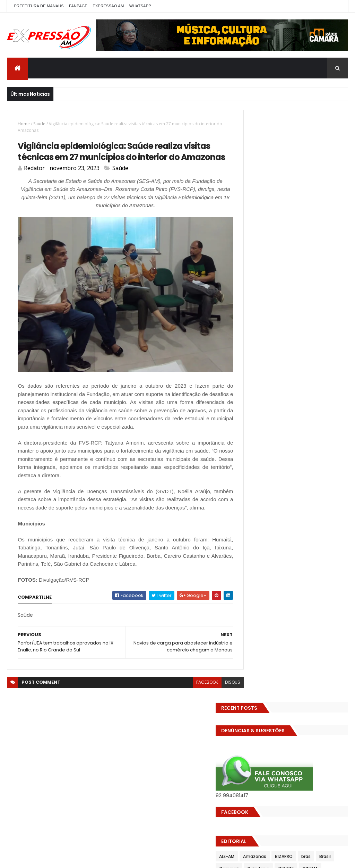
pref (250, 422)
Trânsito (255, 471)
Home (24, 124)
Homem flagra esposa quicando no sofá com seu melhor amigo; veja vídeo (305, 510)
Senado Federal (306, 434)
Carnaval (276, 276)
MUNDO (316, 398)
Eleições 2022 (289, 313)
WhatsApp (140, 6)
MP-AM (293, 398)
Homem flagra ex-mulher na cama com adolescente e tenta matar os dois (307, 653)
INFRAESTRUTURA (307, 374)
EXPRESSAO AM (108, 6)
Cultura (278, 289)
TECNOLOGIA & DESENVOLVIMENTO (281, 459)
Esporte (306, 337)
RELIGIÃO (327, 422)
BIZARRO (310, 264)
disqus (220, 693)
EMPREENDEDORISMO (267, 325)
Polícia (275, 410)
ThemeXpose (98, 858)
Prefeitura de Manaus (286, 422)
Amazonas (281, 264)
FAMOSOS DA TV (263, 349)
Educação (256, 313)
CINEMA (254, 289)
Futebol (296, 349)
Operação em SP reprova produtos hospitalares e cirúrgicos (304, 609)
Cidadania (305, 276)
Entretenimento (314, 325)
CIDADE (333, 276)
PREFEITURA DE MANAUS (39, 6)
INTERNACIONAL (262, 386)
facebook (194, 693)
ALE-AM (253, 264)
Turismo (281, 471)
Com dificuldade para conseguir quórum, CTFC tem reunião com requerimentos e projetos (309, 557)
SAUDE (252, 434)
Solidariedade (260, 446)
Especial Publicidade (267, 337)
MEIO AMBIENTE (261, 398)
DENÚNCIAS (307, 289)
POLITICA (300, 410)
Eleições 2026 (327, 313)
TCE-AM (292, 446)
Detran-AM (258, 301)
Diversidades (292, 301)
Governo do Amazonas (310, 361)
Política (325, 410)
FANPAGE (78, 6)
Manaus (295, 386)
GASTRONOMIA (261, 361)
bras (333, 264)
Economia (325, 301)
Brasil (252, 276)
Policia (253, 410)
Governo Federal (263, 374)
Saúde (39, 124)
